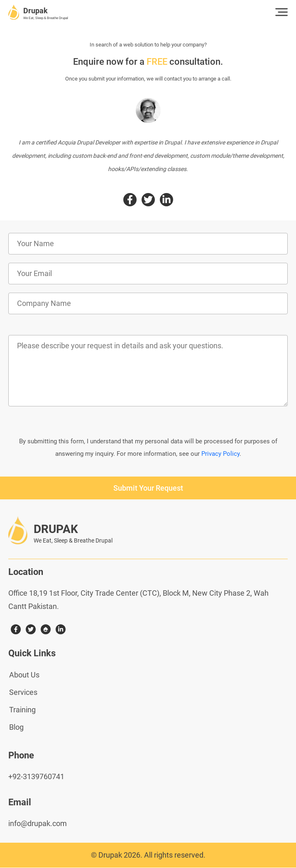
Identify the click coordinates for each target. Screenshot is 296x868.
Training (22, 710)
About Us (24, 675)
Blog (16, 727)
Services (23, 692)
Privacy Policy (220, 454)
